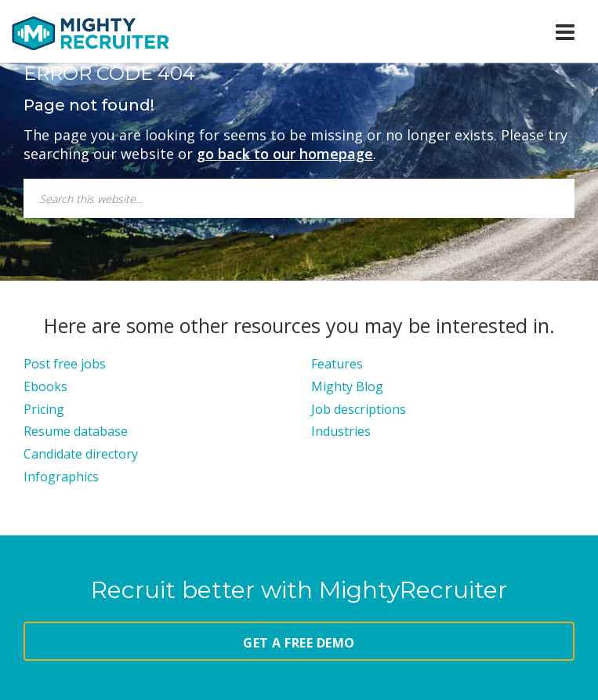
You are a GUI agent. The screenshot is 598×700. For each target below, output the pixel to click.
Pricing (44, 409)
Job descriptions (359, 409)
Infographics (61, 477)
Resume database (76, 431)
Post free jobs (65, 364)
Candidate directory (81, 454)
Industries (341, 431)
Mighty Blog (347, 386)
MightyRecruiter (90, 33)
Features (337, 364)
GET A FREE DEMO (299, 643)
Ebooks (45, 386)
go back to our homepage (285, 154)
